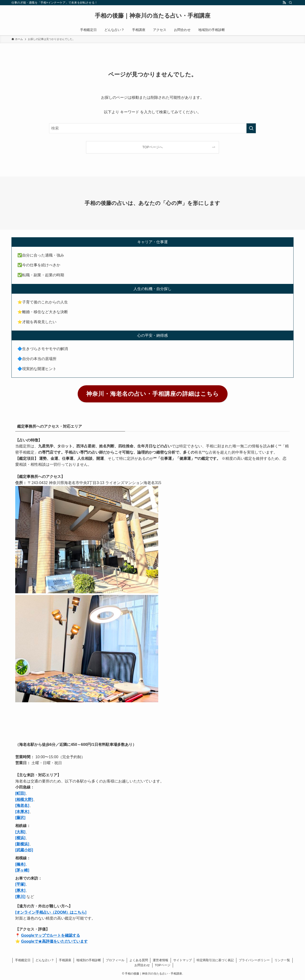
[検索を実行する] (251, 128)
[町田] (20, 793)
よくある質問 (139, 960)
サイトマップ (183, 960)
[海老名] (22, 805)
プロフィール (115, 960)
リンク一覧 (282, 960)
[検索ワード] (152, 128)
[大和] (20, 832)
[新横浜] (22, 844)
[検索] (290, 3)
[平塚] (20, 884)
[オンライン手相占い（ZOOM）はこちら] (51, 912)
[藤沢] (20, 818)
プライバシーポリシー (254, 960)
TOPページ (163, 965)
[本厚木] (22, 812)
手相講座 (65, 960)
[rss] (284, 3)
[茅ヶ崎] (22, 870)
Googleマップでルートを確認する (50, 935)
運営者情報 (160, 960)
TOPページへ (152, 147)
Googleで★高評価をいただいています (54, 941)
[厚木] (20, 890)
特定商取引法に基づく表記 (215, 960)
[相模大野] (24, 799)
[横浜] (20, 838)
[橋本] (20, 864)
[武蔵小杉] (24, 850)
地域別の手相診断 (89, 960)
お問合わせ (142, 965)
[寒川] (20, 897)
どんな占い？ (45, 960)
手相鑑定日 (23, 960)
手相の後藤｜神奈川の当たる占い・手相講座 (153, 16)
